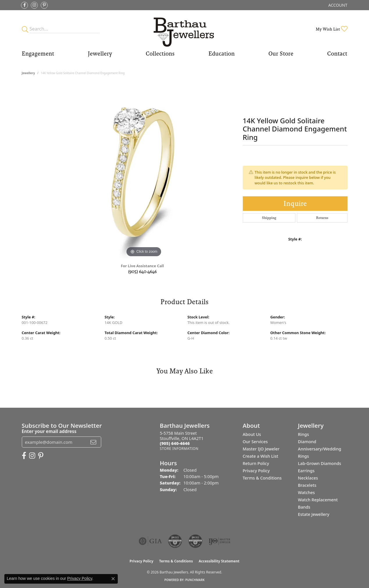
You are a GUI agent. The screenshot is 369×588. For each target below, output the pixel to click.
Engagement (38, 54)
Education (222, 54)
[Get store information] (179, 449)
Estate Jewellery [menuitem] (314, 514)
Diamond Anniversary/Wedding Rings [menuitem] (320, 449)
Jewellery (100, 54)
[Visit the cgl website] (195, 541)
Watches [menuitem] (306, 492)
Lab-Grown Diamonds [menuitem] (320, 463)
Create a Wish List (261, 456)
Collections (160, 54)
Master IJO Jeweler (261, 449)
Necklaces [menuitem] (308, 478)
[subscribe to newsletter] (93, 442)
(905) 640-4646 (142, 271)
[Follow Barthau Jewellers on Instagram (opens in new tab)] (34, 5)
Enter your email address (49, 431)
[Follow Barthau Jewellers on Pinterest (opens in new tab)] (44, 5)
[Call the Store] (175, 443)
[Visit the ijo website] (219, 541)
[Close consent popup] (113, 579)
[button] (337, 5)
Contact (337, 54)
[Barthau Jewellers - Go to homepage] (184, 29)
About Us (252, 434)
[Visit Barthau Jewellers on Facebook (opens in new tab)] (24, 5)
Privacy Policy (256, 471)
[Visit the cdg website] (175, 541)
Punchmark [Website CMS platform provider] (195, 580)
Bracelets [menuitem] (307, 485)
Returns (322, 218)
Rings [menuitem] (304, 434)
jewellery (28, 73)
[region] (144, 171)
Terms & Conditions (262, 478)
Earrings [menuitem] (306, 471)
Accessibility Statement (219, 561)
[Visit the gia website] (150, 541)
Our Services (255, 442)
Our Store (281, 54)
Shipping (269, 218)
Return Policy (256, 463)
